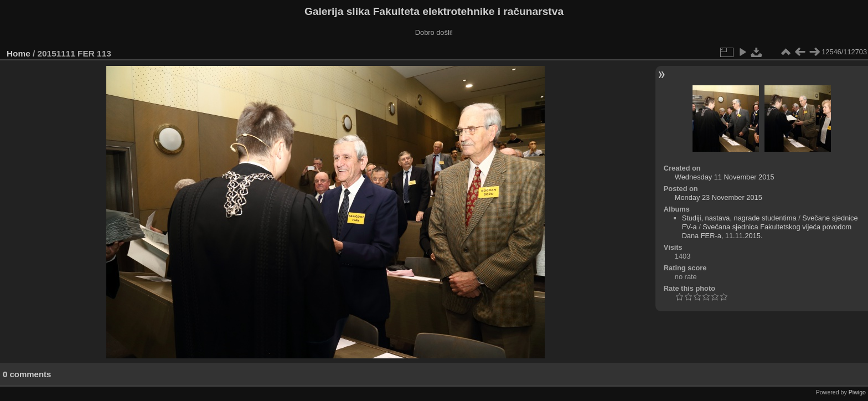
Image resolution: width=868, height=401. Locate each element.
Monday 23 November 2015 (719, 197)
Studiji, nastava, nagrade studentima (739, 218)
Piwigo (857, 392)
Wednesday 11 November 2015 (725, 177)
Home (19, 53)
